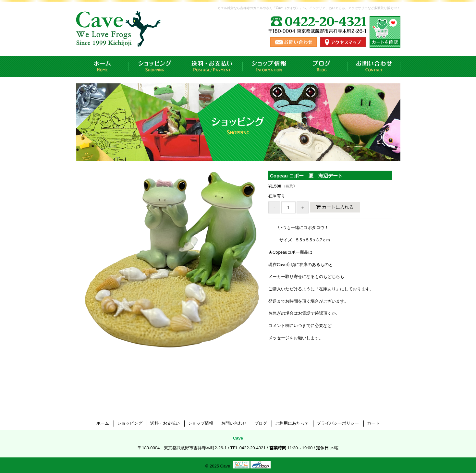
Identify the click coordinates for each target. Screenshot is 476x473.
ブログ (322, 66)
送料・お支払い (212, 66)
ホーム (102, 66)
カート (373, 423)
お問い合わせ (374, 66)
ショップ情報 (269, 66)
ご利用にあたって (292, 423)
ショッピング (155, 66)
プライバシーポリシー (338, 423)
